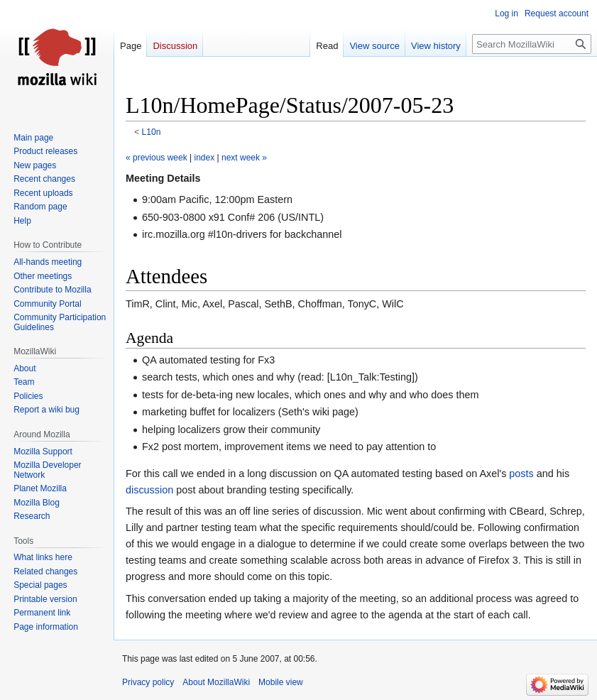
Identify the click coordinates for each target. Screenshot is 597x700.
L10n (152, 132)
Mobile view (281, 682)
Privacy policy (148, 682)
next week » (244, 158)
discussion (149, 490)
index (205, 158)
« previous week (157, 158)
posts (521, 474)
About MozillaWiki (216, 682)
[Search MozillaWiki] (532, 44)
